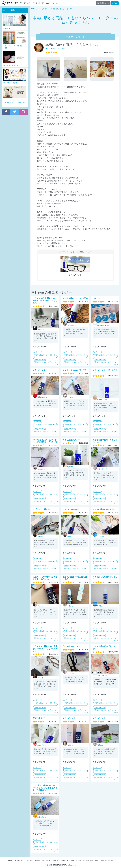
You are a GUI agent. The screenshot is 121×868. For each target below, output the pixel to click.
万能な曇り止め (39, 718)
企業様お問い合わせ (103, 3)
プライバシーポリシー (67, 861)
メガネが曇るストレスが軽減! (75, 298)
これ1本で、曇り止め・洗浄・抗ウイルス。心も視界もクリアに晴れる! (45, 788)
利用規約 (55, 861)
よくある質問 (28, 861)
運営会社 (37, 861)
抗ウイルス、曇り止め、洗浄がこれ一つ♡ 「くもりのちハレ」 (45, 649)
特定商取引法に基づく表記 (84, 861)
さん (41, 330)
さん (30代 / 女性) (55, 48)
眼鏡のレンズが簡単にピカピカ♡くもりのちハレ (45, 578)
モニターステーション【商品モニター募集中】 (14, 3)
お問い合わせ (46, 861)
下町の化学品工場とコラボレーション (45, 356)
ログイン (115, 3)
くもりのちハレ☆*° (71, 509)
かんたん (96, 298)
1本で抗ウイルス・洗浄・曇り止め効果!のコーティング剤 (45, 441)
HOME (10, 861)
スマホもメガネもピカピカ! (74, 370)
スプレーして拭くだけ (42, 509)
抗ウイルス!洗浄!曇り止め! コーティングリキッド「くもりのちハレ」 (45, 301)
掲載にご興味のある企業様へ (104, 861)
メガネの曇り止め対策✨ (103, 509)
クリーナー (38, 352)
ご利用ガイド (18, 861)
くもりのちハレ (39, 370)
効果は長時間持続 (40, 359)
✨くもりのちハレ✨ (72, 646)
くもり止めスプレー (71, 440)
